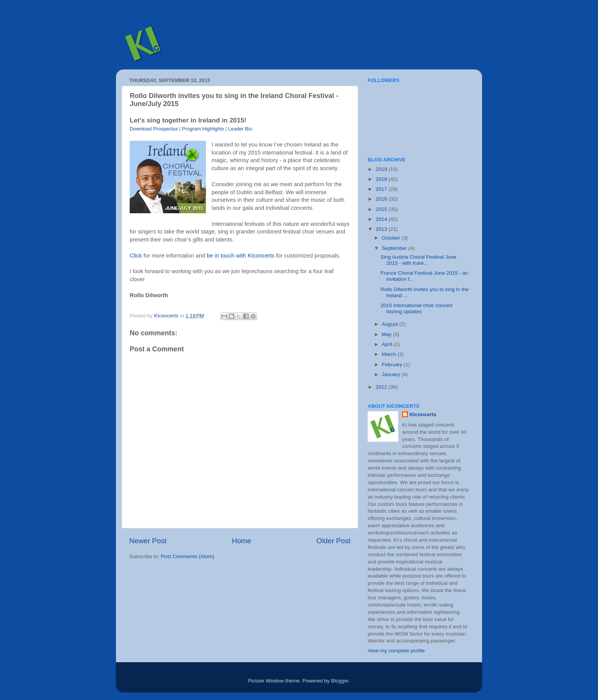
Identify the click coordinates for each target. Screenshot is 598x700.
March (390, 354)
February (393, 364)
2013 (382, 229)
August (391, 324)
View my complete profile (396, 651)
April (388, 344)
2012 (382, 387)
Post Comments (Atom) (188, 556)
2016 (382, 199)
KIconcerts (423, 414)
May (387, 334)
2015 (382, 209)
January (392, 374)
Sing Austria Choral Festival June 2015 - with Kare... (419, 260)
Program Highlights (203, 129)
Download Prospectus (154, 129)
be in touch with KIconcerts (240, 256)
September (395, 248)
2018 (382, 179)
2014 (382, 219)
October (392, 238)
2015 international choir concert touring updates (416, 308)
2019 (382, 169)
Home (241, 541)
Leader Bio (240, 129)
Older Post (334, 541)
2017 (382, 189)
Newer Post (148, 541)
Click (136, 256)
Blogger (340, 681)
